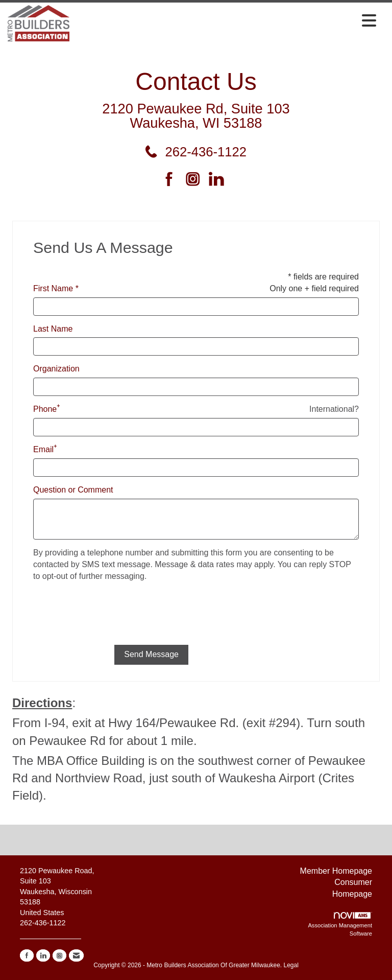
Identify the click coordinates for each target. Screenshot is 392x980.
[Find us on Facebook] (173, 180)
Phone (45, 409)
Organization (56, 369)
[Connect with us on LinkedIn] (219, 180)
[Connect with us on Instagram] (196, 180)
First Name (53, 288)
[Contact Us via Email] (76, 955)
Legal (291, 965)
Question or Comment (73, 490)
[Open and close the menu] (226, 21)
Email (43, 449)
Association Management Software (340, 924)
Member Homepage (336, 871)
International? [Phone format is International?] (334, 409)
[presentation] (111, 617)
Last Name (53, 329)
